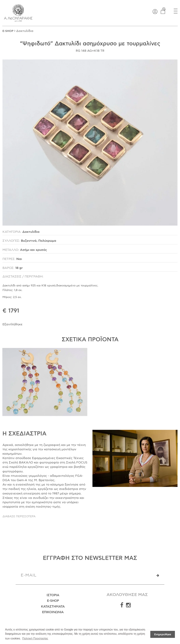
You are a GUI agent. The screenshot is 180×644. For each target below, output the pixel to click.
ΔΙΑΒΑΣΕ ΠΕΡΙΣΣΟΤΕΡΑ (19, 516)
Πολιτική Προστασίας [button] (35, 638)
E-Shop (53, 601)
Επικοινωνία (53, 612)
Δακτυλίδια (25, 31)
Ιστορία (53, 595)
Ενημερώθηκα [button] (163, 634)
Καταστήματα (53, 607)
